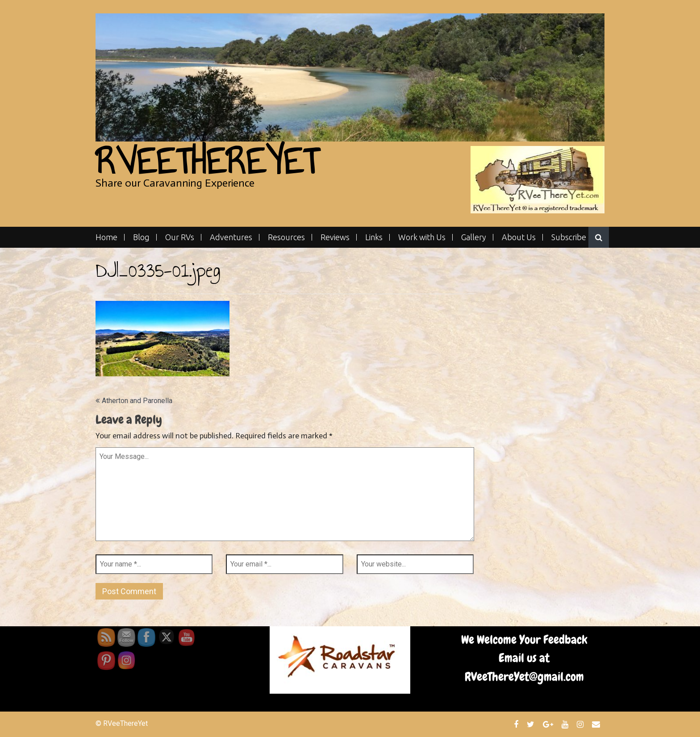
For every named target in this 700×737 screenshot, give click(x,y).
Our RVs (180, 237)
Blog (141, 237)
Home (106, 237)
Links (374, 237)
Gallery (474, 237)
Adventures (231, 237)
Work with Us (422, 237)
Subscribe (569, 237)
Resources (286, 237)
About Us (519, 237)
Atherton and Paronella (137, 401)
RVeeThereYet (207, 161)
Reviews (335, 237)
